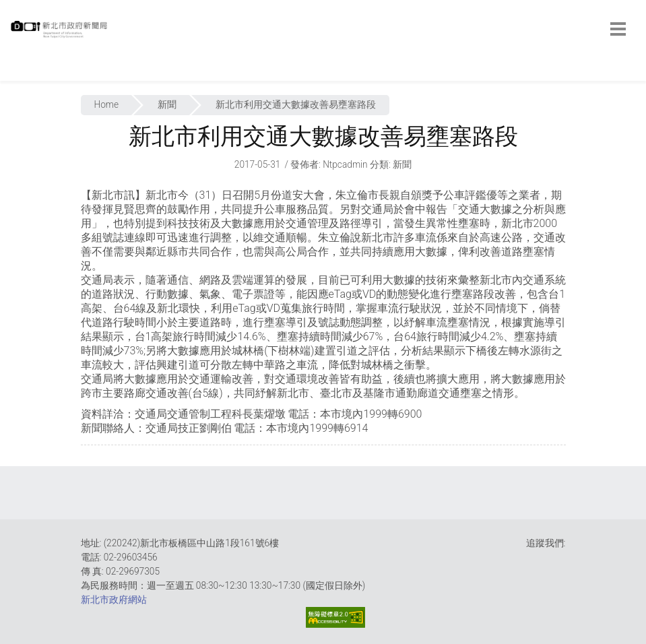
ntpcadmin (345, 164)
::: (13, 74)
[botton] (618, 29)
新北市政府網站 (114, 600)
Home (107, 104)
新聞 (167, 104)
